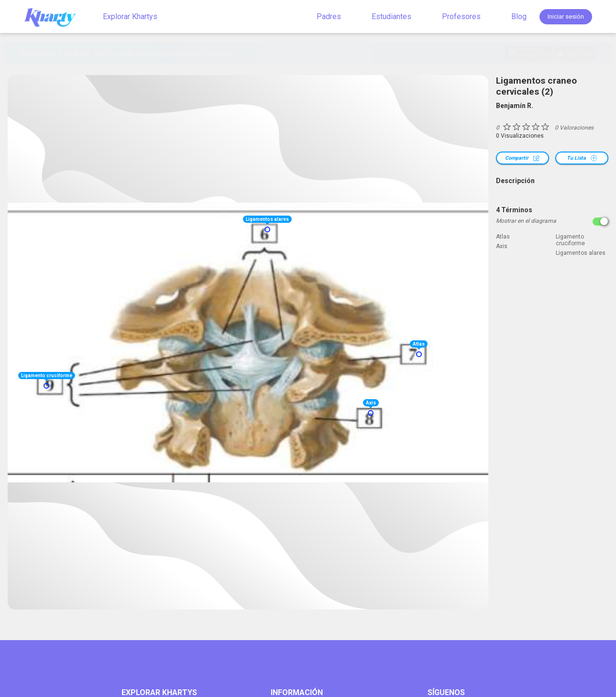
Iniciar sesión (566, 16)
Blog (519, 16)
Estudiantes (391, 16)
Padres (329, 16)
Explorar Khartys (130, 16)
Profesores (461, 16)
